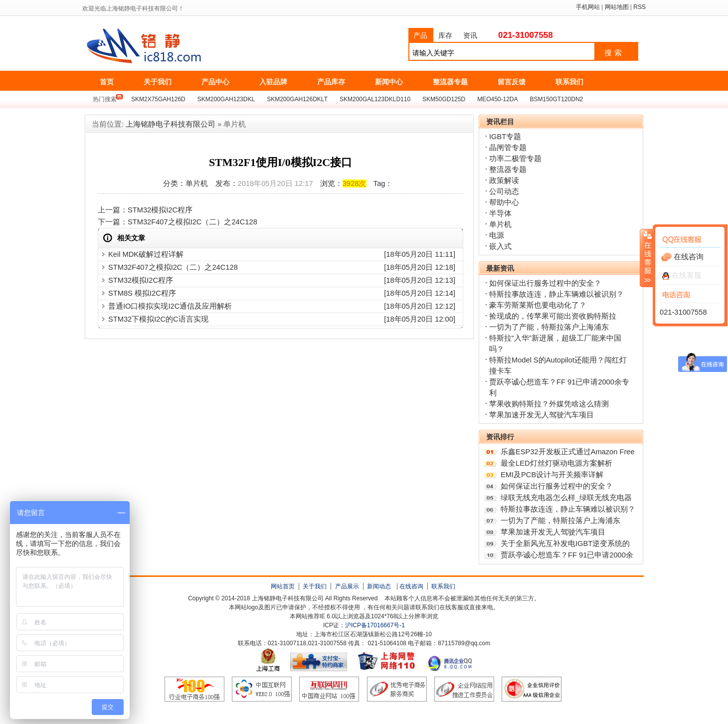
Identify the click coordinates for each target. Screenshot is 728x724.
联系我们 (443, 586)
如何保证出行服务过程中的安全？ (545, 283)
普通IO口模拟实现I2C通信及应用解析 (170, 306)
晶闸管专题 (508, 148)
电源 (497, 235)
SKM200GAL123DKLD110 (375, 99)
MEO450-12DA (497, 99)
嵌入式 (500, 246)
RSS (639, 7)
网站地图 (617, 7)
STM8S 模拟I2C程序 (142, 293)
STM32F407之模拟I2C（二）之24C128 (192, 222)
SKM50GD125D (444, 99)
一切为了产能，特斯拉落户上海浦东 (549, 327)
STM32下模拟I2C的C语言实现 (158, 319)
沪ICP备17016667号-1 (375, 625)
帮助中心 (504, 202)
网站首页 (283, 586)
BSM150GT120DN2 (557, 99)
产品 (420, 35)
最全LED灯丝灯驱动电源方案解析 (556, 463)
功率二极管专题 (515, 159)
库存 (445, 35)
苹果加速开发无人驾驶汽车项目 (542, 415)
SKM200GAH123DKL (226, 99)
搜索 (614, 53)
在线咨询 (411, 586)
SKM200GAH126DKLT (297, 99)
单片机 (500, 224)
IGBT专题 (505, 137)
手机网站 (588, 7)
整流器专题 (508, 170)
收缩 (647, 258)
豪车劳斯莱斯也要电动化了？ (538, 305)
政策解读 (504, 181)
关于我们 (315, 586)
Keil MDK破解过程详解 (146, 254)
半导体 (500, 213)
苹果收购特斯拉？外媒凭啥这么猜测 (549, 404)
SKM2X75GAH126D (158, 99)
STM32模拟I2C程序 (160, 210)
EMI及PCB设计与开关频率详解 (552, 475)
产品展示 (347, 586)
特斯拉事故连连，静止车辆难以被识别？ (556, 294)
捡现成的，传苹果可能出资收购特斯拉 (553, 316)
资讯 (470, 35)
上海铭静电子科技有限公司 (188, 46)
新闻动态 (379, 586)
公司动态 (504, 191)
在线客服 (682, 275)
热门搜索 (105, 99)
